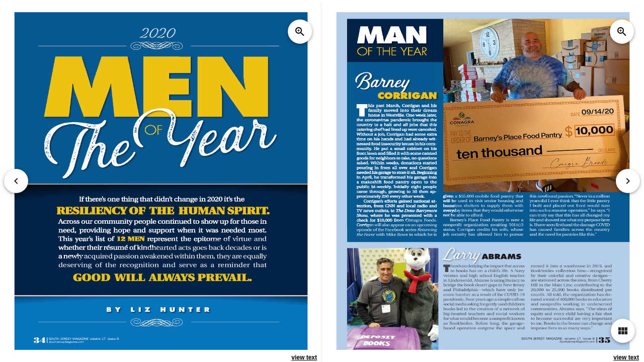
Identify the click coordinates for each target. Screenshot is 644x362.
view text (304, 357)
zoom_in (300, 32)
